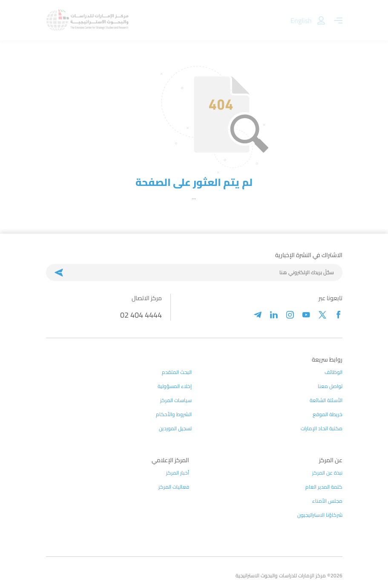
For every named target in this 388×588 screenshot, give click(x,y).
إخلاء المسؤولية (175, 386)
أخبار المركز (178, 473)
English (301, 20)
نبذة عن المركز (327, 473)
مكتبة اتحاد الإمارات (322, 429)
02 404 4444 (141, 315)
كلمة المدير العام (324, 487)
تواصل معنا (330, 386)
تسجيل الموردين (175, 429)
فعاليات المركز (174, 487)
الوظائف (333, 372)
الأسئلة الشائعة (326, 400)
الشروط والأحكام (174, 414)
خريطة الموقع (328, 414)
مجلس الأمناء (327, 501)
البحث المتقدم (177, 372)
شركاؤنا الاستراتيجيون (320, 515)
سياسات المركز (176, 400)
